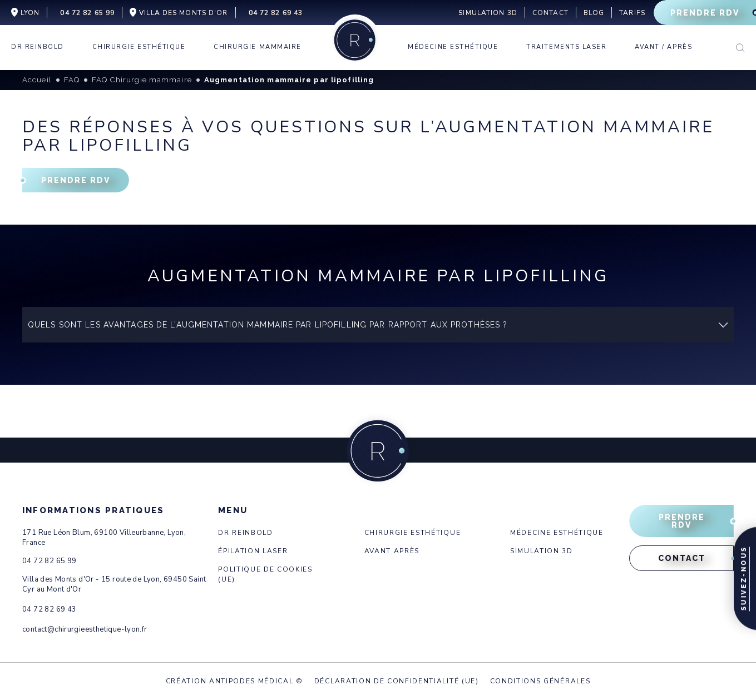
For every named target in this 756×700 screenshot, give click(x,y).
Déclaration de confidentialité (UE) (397, 681)
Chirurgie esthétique (413, 533)
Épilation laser (253, 551)
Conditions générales (540, 681)
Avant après (392, 551)
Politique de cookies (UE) (265, 574)
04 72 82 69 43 (49, 609)
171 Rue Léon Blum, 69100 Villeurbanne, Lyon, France (104, 538)
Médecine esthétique (557, 533)
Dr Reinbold (245, 533)
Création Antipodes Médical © (234, 681)
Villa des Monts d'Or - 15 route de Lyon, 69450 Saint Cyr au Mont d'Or (114, 584)
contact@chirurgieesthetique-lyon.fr (85, 629)
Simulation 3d (542, 551)
